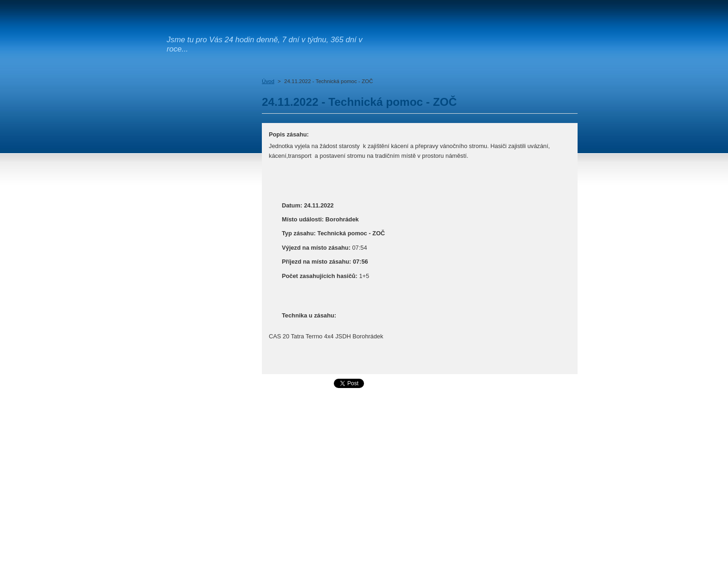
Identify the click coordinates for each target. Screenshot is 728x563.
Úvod (268, 81)
